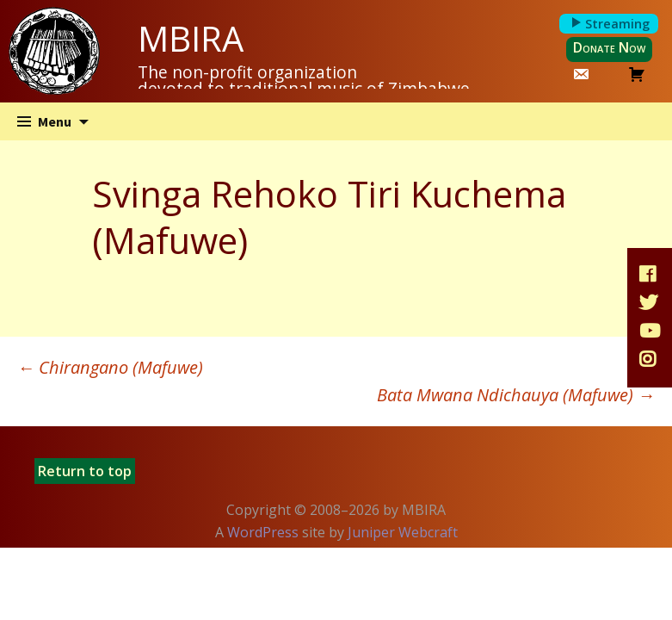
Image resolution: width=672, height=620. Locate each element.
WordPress (263, 532)
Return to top (85, 471)
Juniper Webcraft (403, 532)
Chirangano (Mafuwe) (110, 367)
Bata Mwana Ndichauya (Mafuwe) (516, 395)
